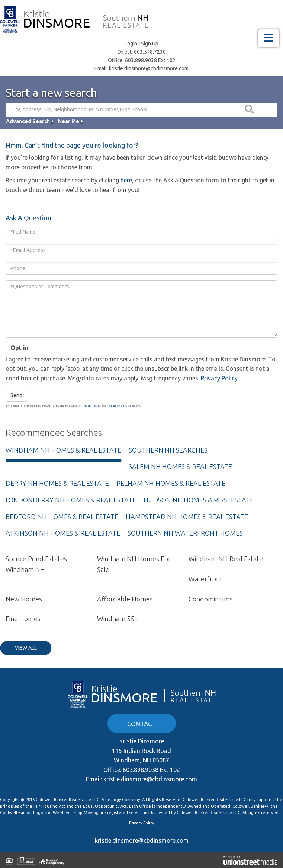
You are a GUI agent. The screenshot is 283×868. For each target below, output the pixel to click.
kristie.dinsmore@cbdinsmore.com (149, 68)
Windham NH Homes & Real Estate (63, 450)
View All (26, 648)
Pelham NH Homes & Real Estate (171, 483)
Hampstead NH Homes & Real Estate (187, 517)
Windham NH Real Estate (226, 559)
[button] (250, 110)
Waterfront (205, 579)
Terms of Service (119, 406)
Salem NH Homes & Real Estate (180, 466)
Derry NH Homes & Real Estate (57, 483)
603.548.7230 (150, 52)
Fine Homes (23, 619)
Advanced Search (28, 121)
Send (16, 395)
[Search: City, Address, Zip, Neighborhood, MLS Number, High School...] (114, 110)
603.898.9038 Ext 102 (150, 60)
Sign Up (150, 44)
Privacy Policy (219, 378)
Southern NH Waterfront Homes (185, 533)
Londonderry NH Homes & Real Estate (71, 500)
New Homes (24, 599)
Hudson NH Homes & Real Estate (199, 500)
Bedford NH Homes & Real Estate (62, 517)
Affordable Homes (125, 599)
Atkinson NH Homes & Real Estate (63, 533)
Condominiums (211, 599)
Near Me (69, 121)
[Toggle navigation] (268, 38)
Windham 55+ (118, 619)
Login (131, 44)
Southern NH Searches (168, 450)
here (126, 180)
